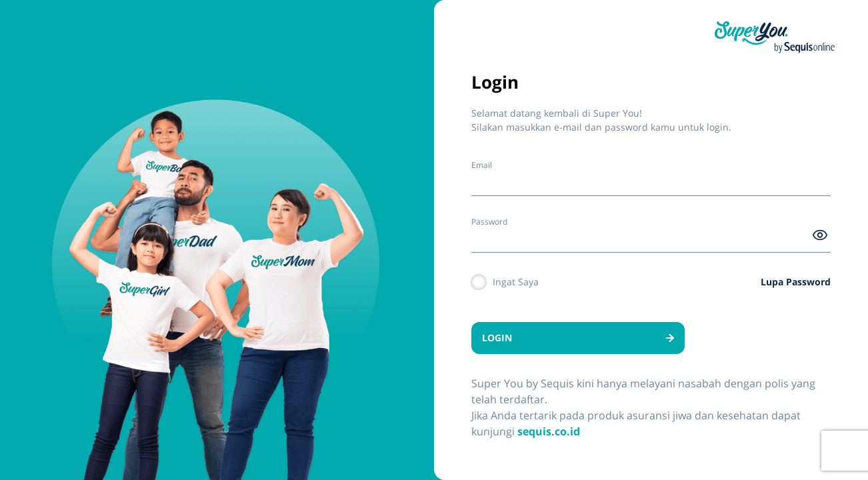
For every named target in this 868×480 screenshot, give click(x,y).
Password (489, 222)
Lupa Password (796, 282)
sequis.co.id (549, 431)
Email (482, 165)
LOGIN (578, 338)
